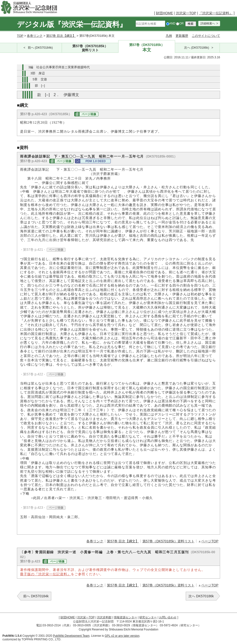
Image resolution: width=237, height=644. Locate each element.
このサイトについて (206, 36)
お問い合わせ (168, 617)
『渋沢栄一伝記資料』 (216, 13)
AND (171, 23)
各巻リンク (35, 36)
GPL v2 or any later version (122, 636)
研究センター (148, 617)
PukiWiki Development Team (71, 636)
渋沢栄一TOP (186, 13)
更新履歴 (182, 36)
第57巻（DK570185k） (90, 48)
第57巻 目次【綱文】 (61, 36)
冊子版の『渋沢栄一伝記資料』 (45, 574)
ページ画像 (89, 114)
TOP (20, 36)
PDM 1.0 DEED (96, 161)
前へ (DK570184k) (40, 48)
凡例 (169, 36)
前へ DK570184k (36, 596)
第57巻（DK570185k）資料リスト (168, 541)
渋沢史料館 (104, 617)
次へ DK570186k (201, 596)
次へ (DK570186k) (197, 48)
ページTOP (210, 541)
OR (180, 23)
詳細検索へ (208, 23)
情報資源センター (126, 617)
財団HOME (164, 13)
